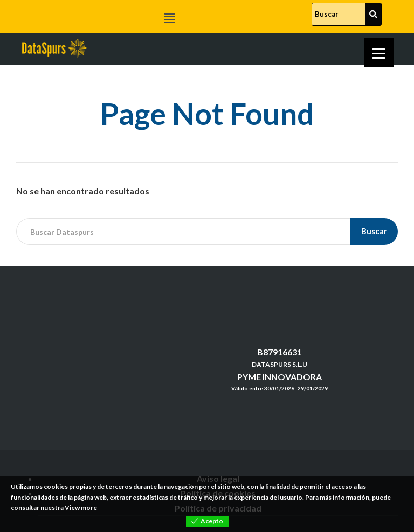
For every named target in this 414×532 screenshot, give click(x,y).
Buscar (374, 231)
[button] (169, 18)
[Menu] (379, 52)
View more (81, 507)
